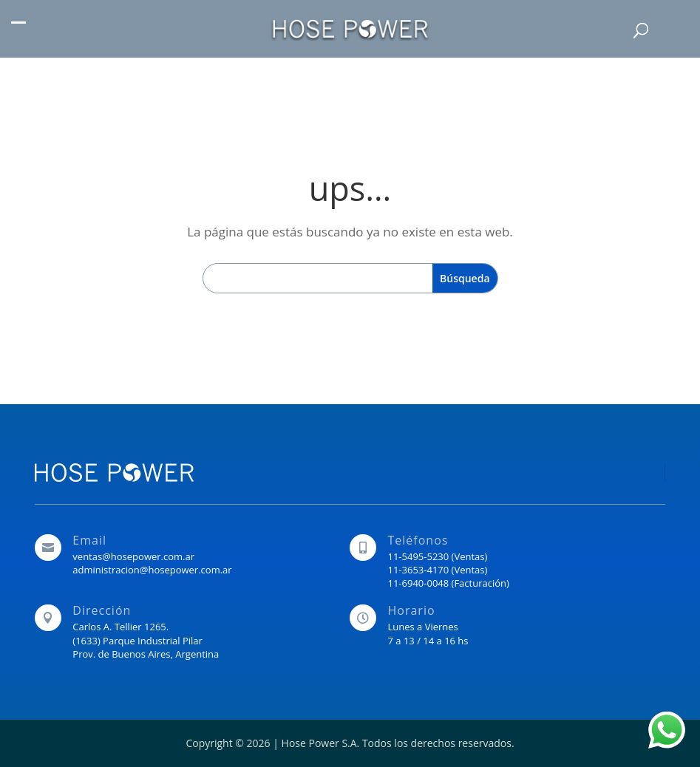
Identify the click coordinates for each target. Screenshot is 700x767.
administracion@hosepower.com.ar (152, 570)
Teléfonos (418, 540)
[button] (18, 30)
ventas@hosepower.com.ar (133, 556)
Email (89, 540)
